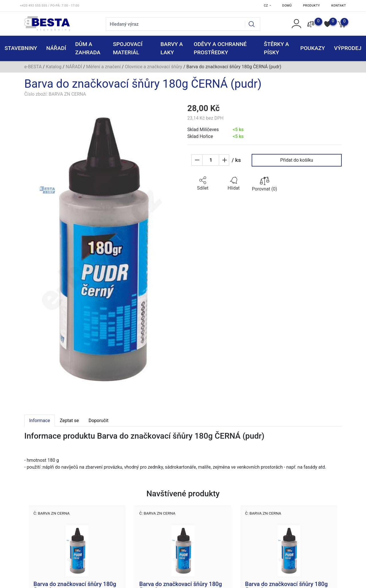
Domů (287, 6)
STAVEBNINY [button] (21, 48)
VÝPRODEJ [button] (348, 48)
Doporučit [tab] (99, 421)
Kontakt (339, 6)
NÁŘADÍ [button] (56, 48)
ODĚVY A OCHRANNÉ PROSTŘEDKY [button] (220, 48)
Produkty (312, 6)
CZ (266, 6)
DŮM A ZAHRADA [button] (88, 48)
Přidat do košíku (297, 160)
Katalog (54, 67)
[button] (203, 184)
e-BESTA (33, 67)
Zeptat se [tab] (69, 421)
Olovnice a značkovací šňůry (154, 67)
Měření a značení (103, 67)
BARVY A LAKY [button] (172, 48)
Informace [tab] (40, 421)
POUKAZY (313, 48)
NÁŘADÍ (74, 67)
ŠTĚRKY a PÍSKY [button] (277, 48)
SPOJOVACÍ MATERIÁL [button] (128, 48)
